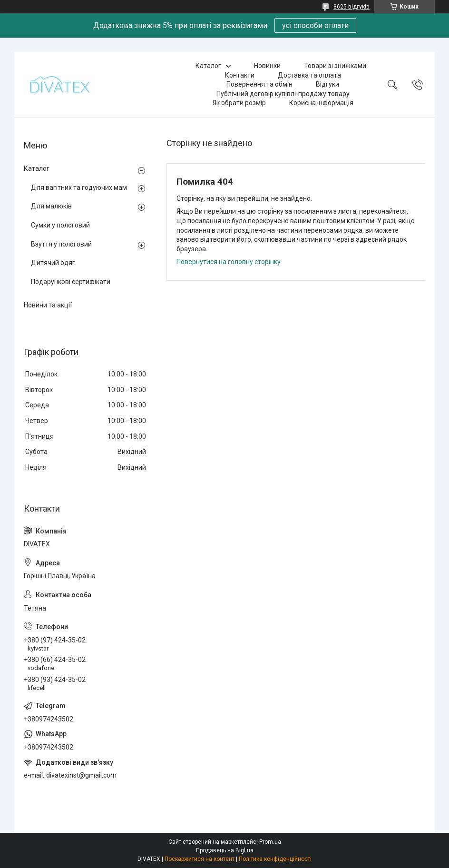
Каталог (208, 66)
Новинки (267, 66)
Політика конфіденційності (275, 859)
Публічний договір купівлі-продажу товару (283, 94)
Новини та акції (48, 305)
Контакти (240, 75)
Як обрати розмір (239, 103)
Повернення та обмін (259, 84)
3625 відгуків (351, 7)
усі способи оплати (315, 25)
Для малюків (51, 206)
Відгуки (327, 84)
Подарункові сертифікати (71, 282)
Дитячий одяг (53, 263)
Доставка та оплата (309, 75)
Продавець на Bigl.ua (225, 850)
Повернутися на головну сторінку (229, 262)
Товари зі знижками (335, 66)
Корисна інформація (321, 103)
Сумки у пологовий (60, 225)
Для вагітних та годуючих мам (79, 187)
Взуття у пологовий (61, 244)
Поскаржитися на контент (200, 859)
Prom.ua (270, 842)
